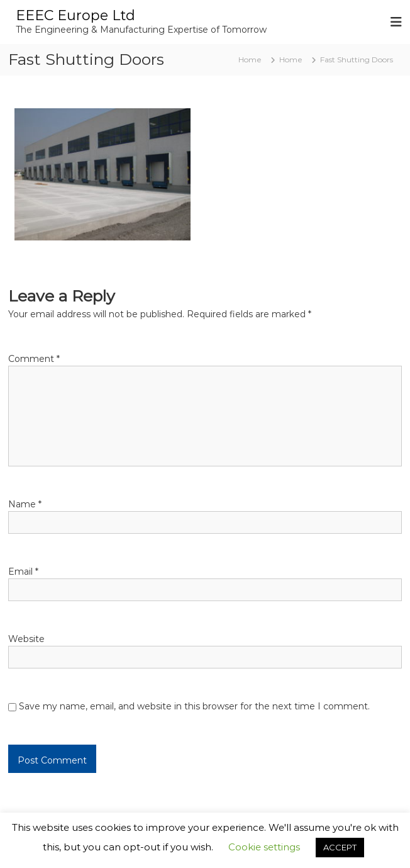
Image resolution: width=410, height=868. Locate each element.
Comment (34, 359)
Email (23, 572)
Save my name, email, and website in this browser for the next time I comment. (194, 706)
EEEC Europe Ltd (75, 15)
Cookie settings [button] (264, 847)
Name (25, 504)
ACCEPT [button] (340, 847)
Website (26, 639)
